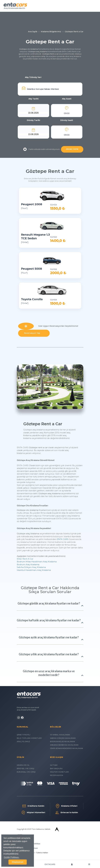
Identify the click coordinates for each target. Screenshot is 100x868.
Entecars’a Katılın (67, 813)
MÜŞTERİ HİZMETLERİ (60, 772)
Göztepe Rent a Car (50, 171)
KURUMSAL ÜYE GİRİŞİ (26, 772)
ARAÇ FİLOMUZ (23, 742)
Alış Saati (67, 99)
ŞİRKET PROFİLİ (24, 735)
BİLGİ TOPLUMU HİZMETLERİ (29, 738)
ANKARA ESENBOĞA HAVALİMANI (64, 745)
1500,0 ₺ (58, 303)
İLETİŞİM (54, 765)
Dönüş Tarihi (33, 120)
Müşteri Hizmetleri (33, 813)
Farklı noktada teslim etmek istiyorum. (42, 149)
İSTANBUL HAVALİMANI (60, 735)
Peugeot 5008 (31, 269)
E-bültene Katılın (33, 806)
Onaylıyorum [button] (18, 862)
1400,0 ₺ (58, 241)
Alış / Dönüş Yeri (33, 77)
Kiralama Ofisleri (67, 806)
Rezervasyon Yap (34, 333)
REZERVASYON (57, 775)
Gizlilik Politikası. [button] (12, 857)
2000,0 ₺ (58, 273)
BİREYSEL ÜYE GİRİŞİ (26, 769)
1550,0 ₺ (57, 208)
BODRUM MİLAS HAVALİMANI (63, 742)
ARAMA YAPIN (72, 149)
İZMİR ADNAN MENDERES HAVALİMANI (67, 748)
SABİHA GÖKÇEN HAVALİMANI (63, 738)
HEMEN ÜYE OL (23, 765)
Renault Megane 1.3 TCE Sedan (35, 236)
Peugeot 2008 (32, 204)
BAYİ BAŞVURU (56, 769)
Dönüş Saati (67, 120)
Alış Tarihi (33, 99)
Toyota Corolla (32, 299)
